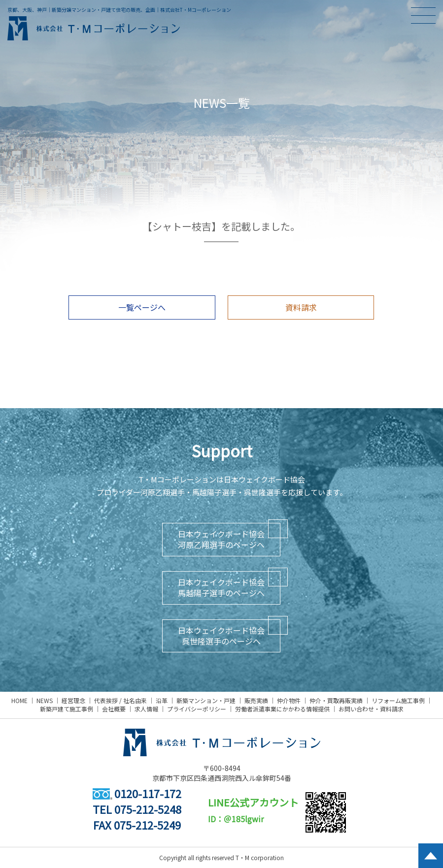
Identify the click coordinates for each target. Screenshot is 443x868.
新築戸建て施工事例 (67, 709)
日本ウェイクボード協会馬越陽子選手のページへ (221, 587)
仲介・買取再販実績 (336, 700)
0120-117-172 (137, 793)
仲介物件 (289, 700)
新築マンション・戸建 (206, 700)
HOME (19, 700)
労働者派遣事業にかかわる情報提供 (282, 709)
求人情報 (146, 709)
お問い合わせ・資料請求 (371, 709)
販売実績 (256, 700)
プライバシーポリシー (197, 709)
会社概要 (114, 709)
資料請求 (301, 307)
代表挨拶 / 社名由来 (120, 700)
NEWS (45, 700)
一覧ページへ (142, 307)
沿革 (162, 700)
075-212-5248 (148, 809)
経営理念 (73, 700)
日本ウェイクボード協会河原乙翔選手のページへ (221, 539)
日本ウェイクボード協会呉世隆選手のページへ (221, 636)
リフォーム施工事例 (398, 700)
